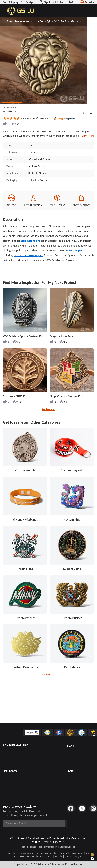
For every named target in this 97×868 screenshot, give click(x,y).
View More (87, 136)
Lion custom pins (31, 249)
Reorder (89, 2)
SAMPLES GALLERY (15, 745)
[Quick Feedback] (92, 859)
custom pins (76, 258)
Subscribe (56, 823)
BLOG (70, 745)
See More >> (48, 417)
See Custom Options (72, 191)
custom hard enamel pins (28, 263)
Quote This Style (25, 191)
